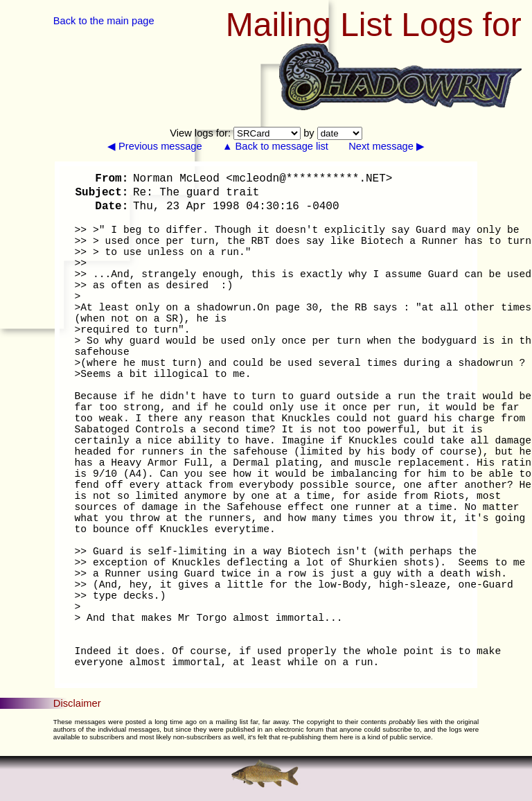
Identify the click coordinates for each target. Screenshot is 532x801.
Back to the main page (104, 21)
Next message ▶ (387, 146)
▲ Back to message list (275, 146)
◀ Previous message (155, 146)
